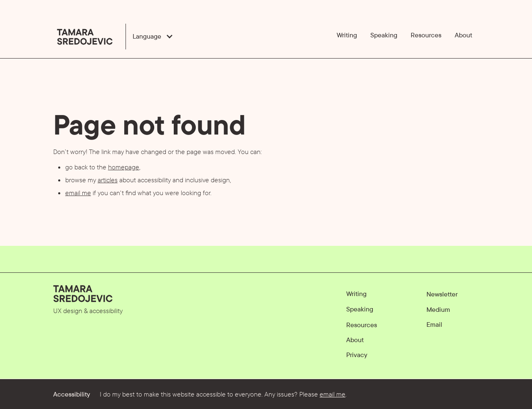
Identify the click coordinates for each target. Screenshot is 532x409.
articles (108, 180)
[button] (157, 37)
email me (78, 193)
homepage (124, 167)
